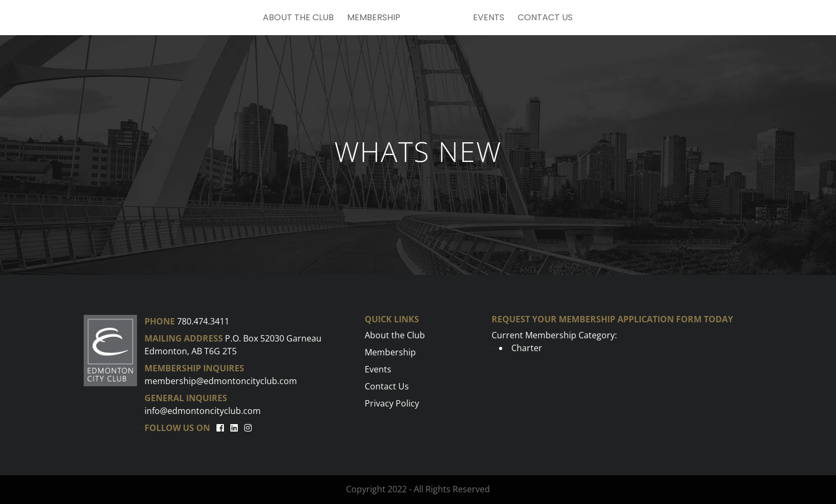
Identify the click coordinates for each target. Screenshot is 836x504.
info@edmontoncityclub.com (203, 411)
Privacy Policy (392, 403)
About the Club (298, 19)
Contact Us (545, 19)
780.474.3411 (203, 321)
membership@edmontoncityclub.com (221, 381)
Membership (374, 19)
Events (489, 19)
